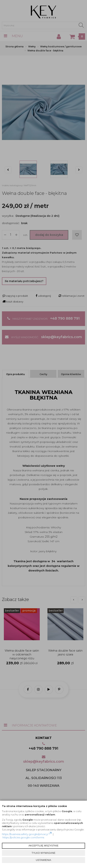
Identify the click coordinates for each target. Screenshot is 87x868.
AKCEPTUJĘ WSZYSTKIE (43, 846)
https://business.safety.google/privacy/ (27, 834)
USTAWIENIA (43, 860)
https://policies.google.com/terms (23, 837)
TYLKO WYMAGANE (44, 853)
